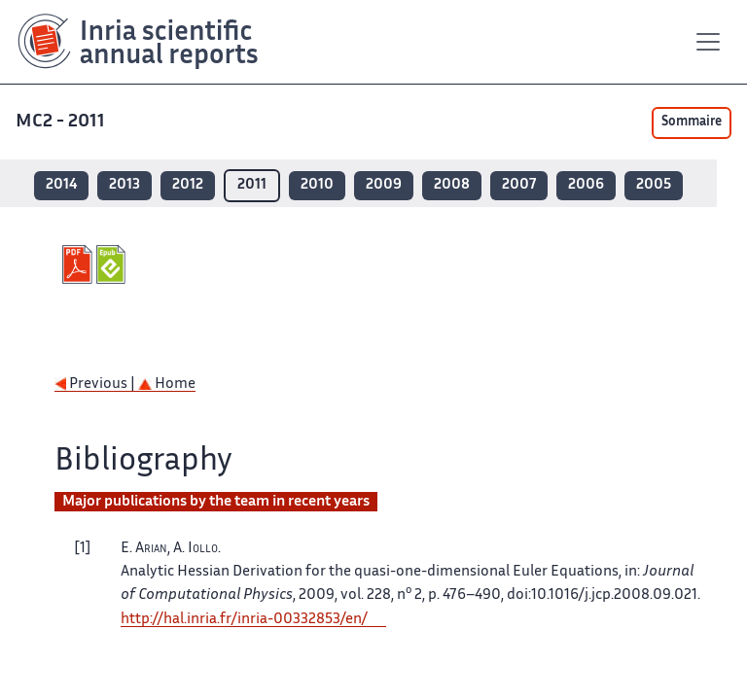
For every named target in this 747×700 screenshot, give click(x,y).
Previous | (96, 385)
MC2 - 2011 (60, 122)
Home (167, 385)
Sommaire (692, 122)
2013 (124, 185)
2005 (654, 185)
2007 (519, 185)
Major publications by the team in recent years (216, 502)
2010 (317, 185)
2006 (586, 185)
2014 (61, 185)
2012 (188, 185)
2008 (452, 185)
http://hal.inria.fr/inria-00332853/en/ (244, 620)
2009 (384, 185)
